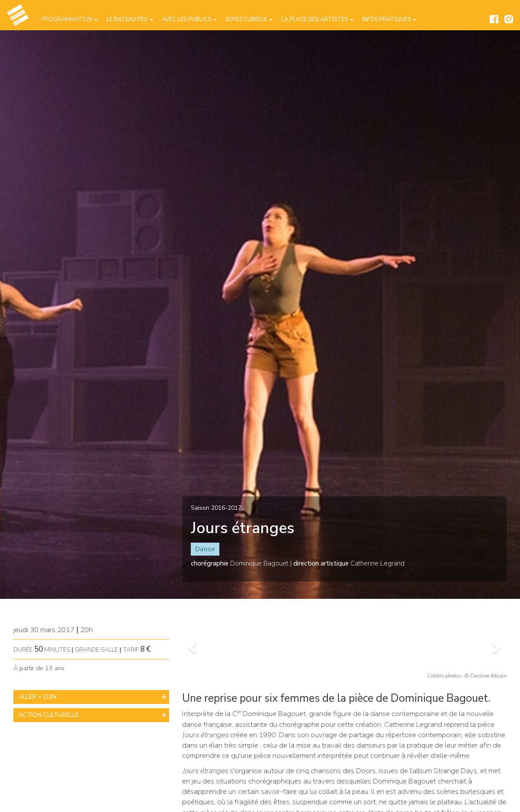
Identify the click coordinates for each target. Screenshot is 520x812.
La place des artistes (317, 19)
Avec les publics (189, 19)
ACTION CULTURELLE (49, 715)
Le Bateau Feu (130, 19)
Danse (205, 549)
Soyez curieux (249, 19)
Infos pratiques (389, 19)
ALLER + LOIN (38, 697)
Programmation (70, 19)
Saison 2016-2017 (216, 508)
